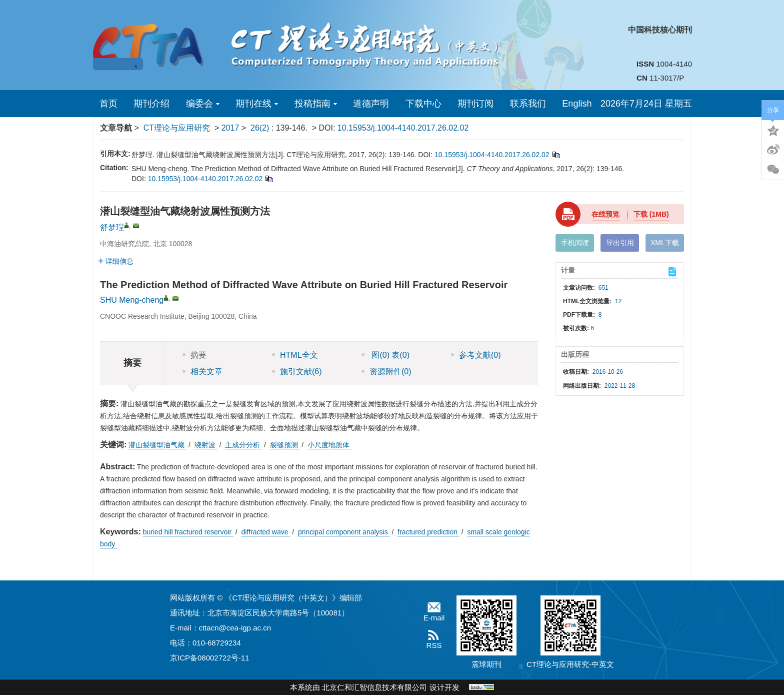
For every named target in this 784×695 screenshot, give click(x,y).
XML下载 (665, 243)
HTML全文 (295, 355)
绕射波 (206, 445)
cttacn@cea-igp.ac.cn (235, 628)
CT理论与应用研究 (177, 128)
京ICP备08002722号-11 (209, 658)
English (577, 104)
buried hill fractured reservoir (188, 532)
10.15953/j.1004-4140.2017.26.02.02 (403, 128)
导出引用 (620, 243)
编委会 (203, 104)
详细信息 (116, 261)
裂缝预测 (285, 445)
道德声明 (371, 104)
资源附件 (386, 372)
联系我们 (528, 104)
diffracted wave (266, 532)
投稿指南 (316, 104)
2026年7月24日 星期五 (646, 104)
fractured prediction (428, 532)
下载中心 (423, 104)
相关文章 (202, 372)
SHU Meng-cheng (132, 300)
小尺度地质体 (329, 445)
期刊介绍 (151, 104)
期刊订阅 (475, 104)
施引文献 (297, 372)
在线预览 (605, 214)
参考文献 (476, 355)
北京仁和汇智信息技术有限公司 (374, 687)
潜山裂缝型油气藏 (157, 445)
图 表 (385, 355)
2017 (230, 128)
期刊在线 (257, 104)
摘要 (194, 355)
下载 (651, 214)
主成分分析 (243, 445)
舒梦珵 (112, 227)
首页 (108, 104)
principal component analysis (344, 532)
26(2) (261, 128)
